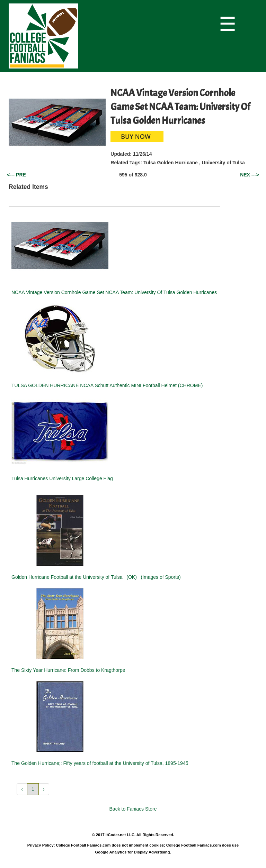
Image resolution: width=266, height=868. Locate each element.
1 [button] (33, 789)
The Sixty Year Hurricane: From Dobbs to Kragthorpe (68, 670)
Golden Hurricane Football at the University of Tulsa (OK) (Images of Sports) (96, 577)
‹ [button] (22, 789)
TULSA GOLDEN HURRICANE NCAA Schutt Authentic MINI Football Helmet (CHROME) (107, 385)
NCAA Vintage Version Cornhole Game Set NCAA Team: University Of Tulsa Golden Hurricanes (114, 292)
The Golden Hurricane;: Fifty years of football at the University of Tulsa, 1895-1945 (100, 763)
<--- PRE (16, 175)
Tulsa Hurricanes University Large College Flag (62, 478)
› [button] (44, 789)
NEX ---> (250, 175)
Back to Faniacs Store (133, 809)
